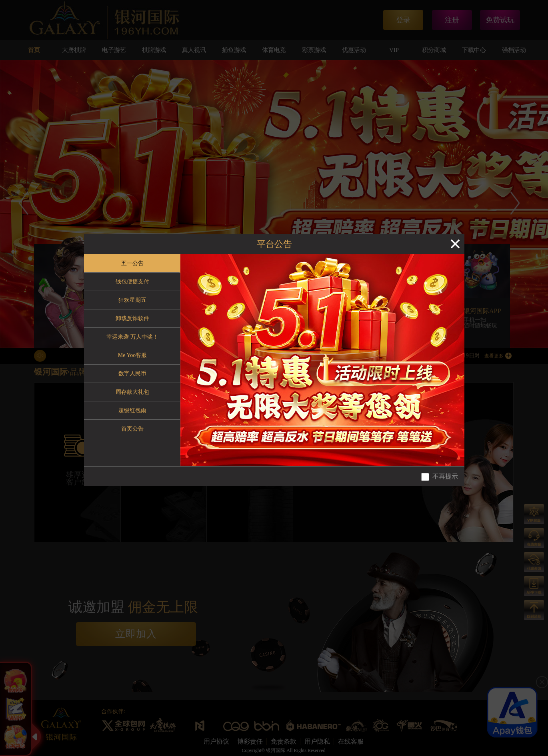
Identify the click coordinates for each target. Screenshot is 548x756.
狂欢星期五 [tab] (132, 300)
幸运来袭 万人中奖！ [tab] (132, 337)
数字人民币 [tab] (132, 374)
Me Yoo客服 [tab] (132, 355)
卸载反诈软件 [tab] (132, 318)
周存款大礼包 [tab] (132, 392)
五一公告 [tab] (132, 263)
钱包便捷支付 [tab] (132, 282)
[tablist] (132, 360)
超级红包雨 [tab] (132, 410)
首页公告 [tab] (132, 429)
